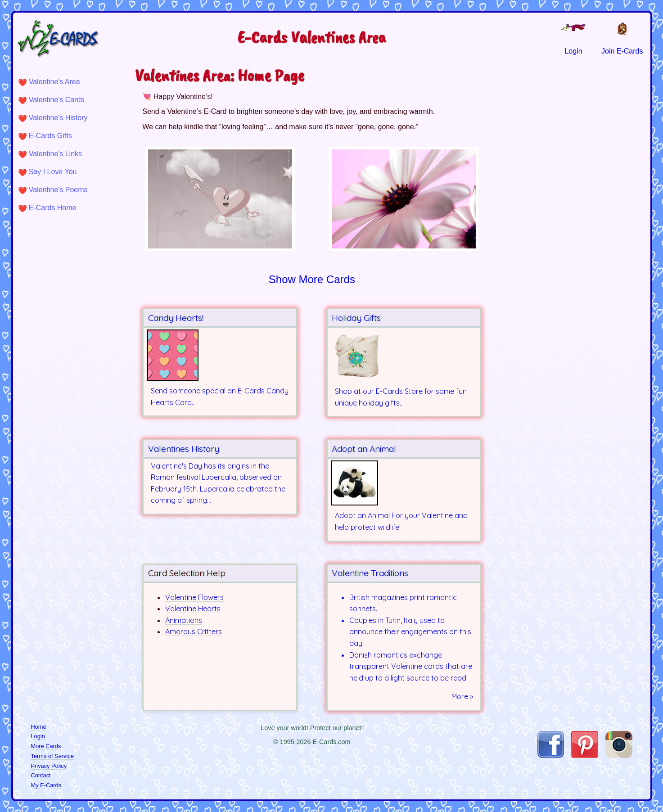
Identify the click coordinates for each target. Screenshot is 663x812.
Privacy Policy (49, 766)
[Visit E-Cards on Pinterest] (585, 756)
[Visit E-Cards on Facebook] (551, 756)
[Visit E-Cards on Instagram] (619, 756)
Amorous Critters (194, 632)
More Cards (46, 746)
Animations (184, 620)
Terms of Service (52, 756)
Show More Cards (312, 279)
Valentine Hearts (193, 609)
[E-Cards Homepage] (73, 38)
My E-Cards (46, 785)
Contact (41, 775)
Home (39, 727)
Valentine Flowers (194, 597)
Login (38, 736)
